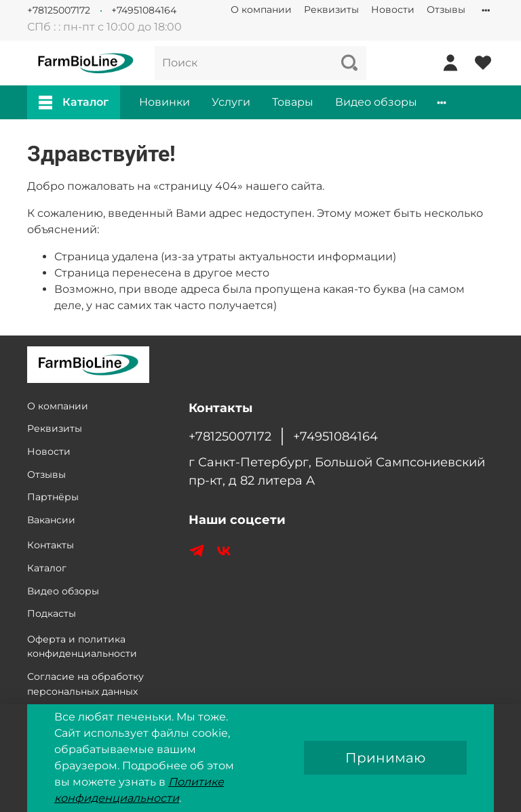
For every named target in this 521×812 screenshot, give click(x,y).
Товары (293, 102)
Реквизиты (331, 9)
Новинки (165, 102)
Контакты (51, 545)
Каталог (74, 102)
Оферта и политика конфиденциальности (82, 647)
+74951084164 (144, 10)
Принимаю (385, 758)
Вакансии (51, 520)
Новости (393, 9)
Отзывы (446, 9)
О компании (261, 9)
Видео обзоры (376, 102)
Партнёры (53, 497)
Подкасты (52, 613)
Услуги (231, 102)
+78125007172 (59, 10)
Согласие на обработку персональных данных (85, 684)
